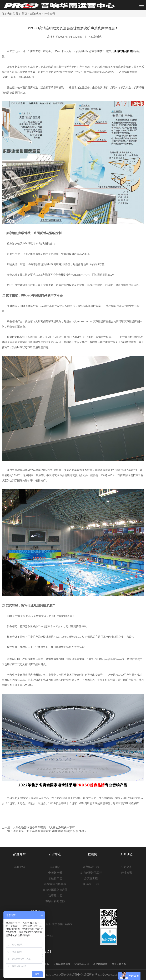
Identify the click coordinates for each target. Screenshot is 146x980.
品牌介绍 (19, 854)
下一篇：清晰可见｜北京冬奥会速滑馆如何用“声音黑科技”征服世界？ (44, 831)
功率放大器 (55, 895)
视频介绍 (19, 867)
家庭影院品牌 (82, 964)
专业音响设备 (119, 964)
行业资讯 (50, 14)
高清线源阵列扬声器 (55, 890)
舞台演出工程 (91, 884)
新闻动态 (36, 14)
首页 (24, 14)
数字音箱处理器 (55, 901)
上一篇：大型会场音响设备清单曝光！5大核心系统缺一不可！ (40, 827)
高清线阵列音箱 (123, 51)
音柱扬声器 (55, 878)
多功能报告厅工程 (91, 873)
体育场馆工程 (91, 867)
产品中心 (55, 854)
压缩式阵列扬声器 (55, 884)
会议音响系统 (100, 964)
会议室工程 (91, 878)
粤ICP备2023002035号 (108, 975)
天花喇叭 (55, 867)
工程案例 (91, 854)
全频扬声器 (55, 873)
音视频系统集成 (62, 964)
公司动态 (127, 867)
